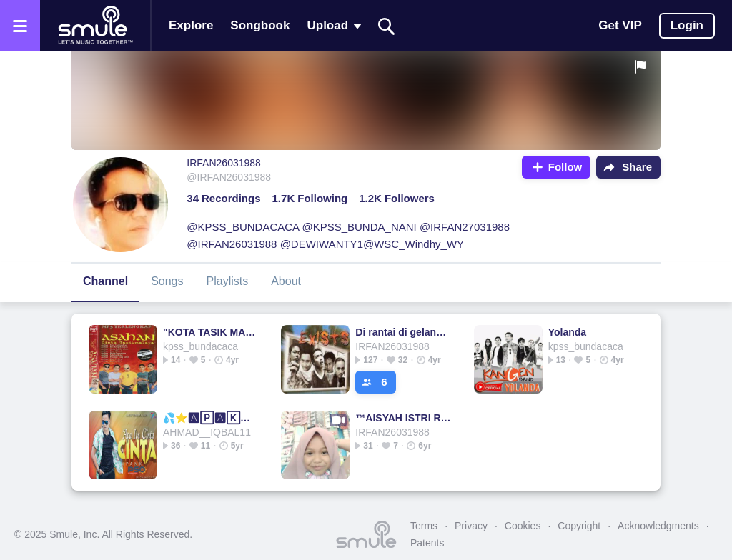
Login (687, 25)
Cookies (523, 526)
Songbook (260, 25)
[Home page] (95, 26)
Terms (424, 526)
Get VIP (620, 25)
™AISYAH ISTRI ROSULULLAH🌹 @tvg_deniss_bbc (404, 418)
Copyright (579, 526)
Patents (427, 543)
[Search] (387, 26)
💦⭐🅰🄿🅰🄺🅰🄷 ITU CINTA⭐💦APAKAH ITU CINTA (211, 418)
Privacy (471, 526)
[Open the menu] (20, 26)
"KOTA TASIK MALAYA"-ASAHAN (211, 332)
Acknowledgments (658, 526)
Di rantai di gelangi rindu (404, 332)
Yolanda (567, 332)
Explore (191, 25)
